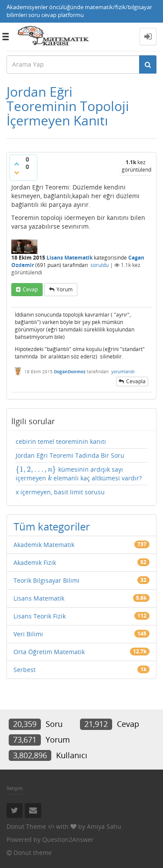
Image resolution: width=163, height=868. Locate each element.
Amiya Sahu (104, 826)
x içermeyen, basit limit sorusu (60, 492)
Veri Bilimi (28, 634)
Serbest (25, 670)
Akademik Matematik (44, 545)
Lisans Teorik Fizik (40, 616)
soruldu (100, 265)
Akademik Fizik (35, 562)
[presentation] (36, 469)
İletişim (15, 788)
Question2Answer (68, 839)
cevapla (136, 381)
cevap (30, 289)
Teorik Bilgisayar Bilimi (47, 580)
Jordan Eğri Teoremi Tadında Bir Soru (70, 455)
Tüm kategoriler (52, 526)
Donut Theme (26, 826)
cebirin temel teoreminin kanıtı (61, 441)
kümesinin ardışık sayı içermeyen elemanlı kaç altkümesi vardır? (79, 474)
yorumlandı (123, 372)
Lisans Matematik (70, 258)
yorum (65, 289)
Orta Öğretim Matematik (49, 652)
